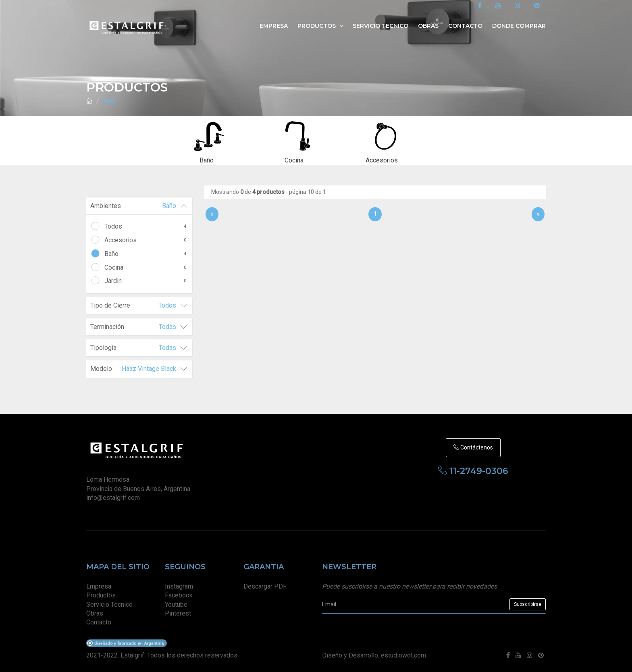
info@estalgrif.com (113, 498)
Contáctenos (473, 447)
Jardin (145, 281)
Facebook (179, 595)
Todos (145, 227)
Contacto (465, 26)
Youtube (176, 604)
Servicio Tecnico (380, 26)
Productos (320, 26)
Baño (110, 101)
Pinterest (178, 613)
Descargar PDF (265, 586)
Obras (428, 26)
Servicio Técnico (109, 604)
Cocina (145, 268)
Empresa (274, 26)
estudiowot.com (403, 655)
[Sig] (538, 208)
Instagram (179, 586)
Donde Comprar (519, 26)
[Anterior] (212, 208)
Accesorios (145, 240)
